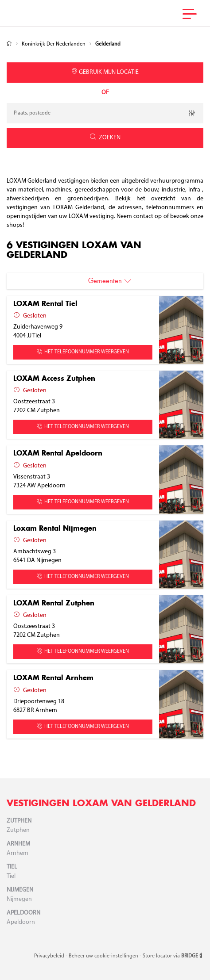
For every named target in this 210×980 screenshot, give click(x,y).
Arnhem (18, 844)
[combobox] (105, 113)
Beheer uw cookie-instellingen (104, 956)
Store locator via (173, 956)
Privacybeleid (50, 956)
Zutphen (19, 821)
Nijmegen (20, 890)
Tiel (12, 867)
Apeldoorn (23, 913)
